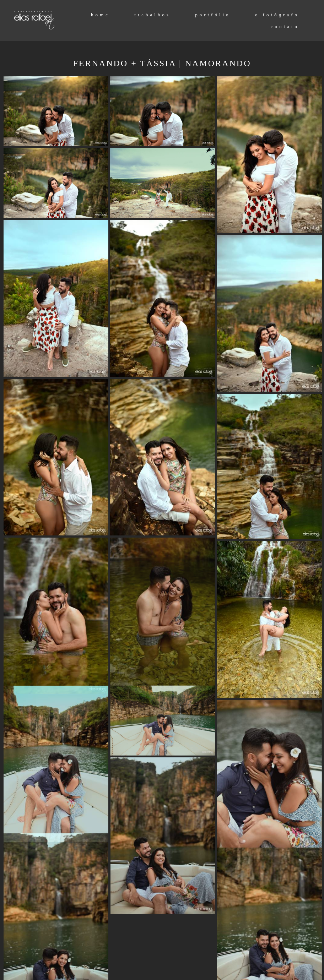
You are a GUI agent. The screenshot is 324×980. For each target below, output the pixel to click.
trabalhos (152, 15)
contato (285, 26)
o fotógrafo (277, 15)
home (100, 15)
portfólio (213, 15)
